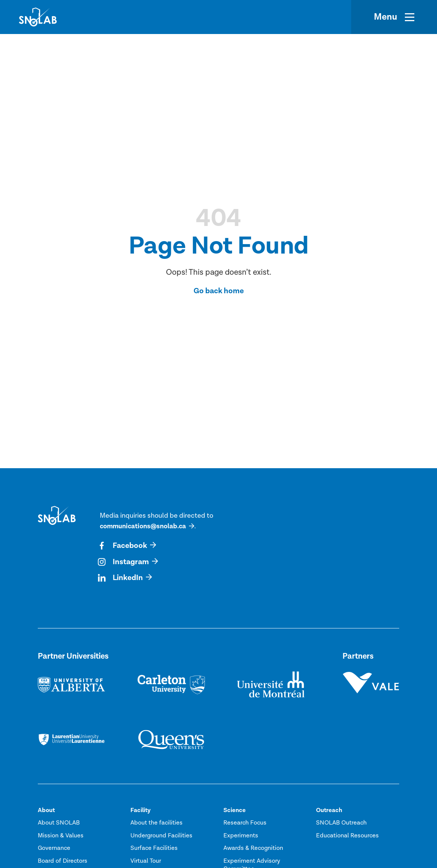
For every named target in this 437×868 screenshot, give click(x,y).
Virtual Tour (146, 862)
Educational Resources (347, 837)
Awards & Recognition (253, 849)
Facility (140, 811)
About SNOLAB (59, 824)
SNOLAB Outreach (341, 824)
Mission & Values (61, 837)
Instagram (125, 563)
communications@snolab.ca (144, 526)
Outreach (329, 811)
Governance (54, 849)
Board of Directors (63, 862)
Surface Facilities (154, 849)
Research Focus (245, 824)
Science (235, 811)
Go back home (219, 291)
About (46, 811)
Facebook (124, 546)
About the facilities (157, 824)
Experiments (241, 837)
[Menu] (394, 17)
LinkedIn (122, 579)
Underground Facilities (161, 837)
